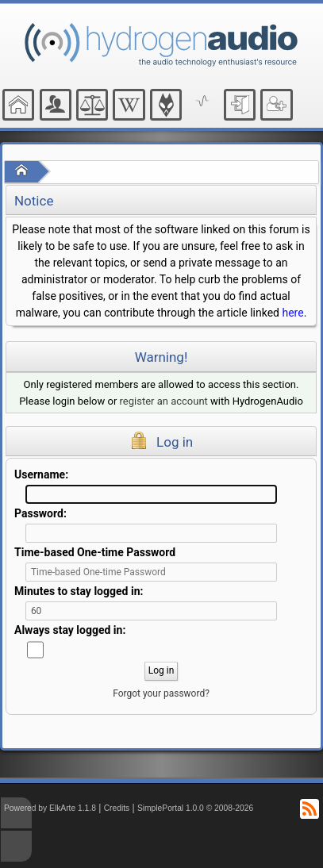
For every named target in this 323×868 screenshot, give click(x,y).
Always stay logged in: (70, 630)
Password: (40, 513)
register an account (164, 401)
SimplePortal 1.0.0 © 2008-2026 (195, 808)
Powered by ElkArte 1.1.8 (50, 808)
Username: (41, 474)
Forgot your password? (161, 693)
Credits (117, 808)
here (292, 313)
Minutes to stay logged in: (79, 591)
